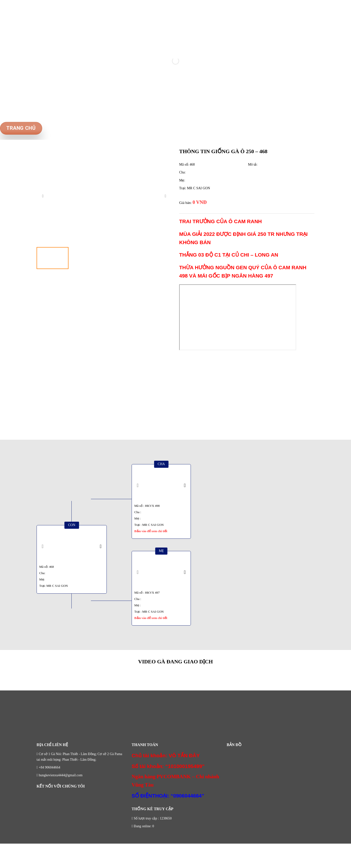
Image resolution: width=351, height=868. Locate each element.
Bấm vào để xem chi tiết (151, 531)
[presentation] (43, 196)
